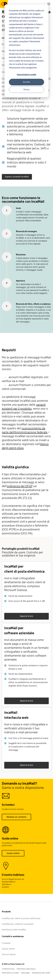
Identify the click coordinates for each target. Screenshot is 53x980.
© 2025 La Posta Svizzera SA (13, 964)
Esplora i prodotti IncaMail (17, 177)
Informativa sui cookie (10, 973)
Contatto (6, 943)
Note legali (25, 973)
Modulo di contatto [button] (16, 817)
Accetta (26, 82)
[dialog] (26, 51)
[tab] (49, 4)
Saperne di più (26, 616)
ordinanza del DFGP (20, 486)
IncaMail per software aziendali (18, 924)
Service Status (9, 954)
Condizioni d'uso (8, 969)
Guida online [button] (13, 853)
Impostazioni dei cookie (41, 973)
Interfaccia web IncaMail (14, 930)
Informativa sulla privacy (26, 969)
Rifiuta (26, 90)
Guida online (8, 949)
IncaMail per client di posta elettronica (21, 918)
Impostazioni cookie (26, 75)
